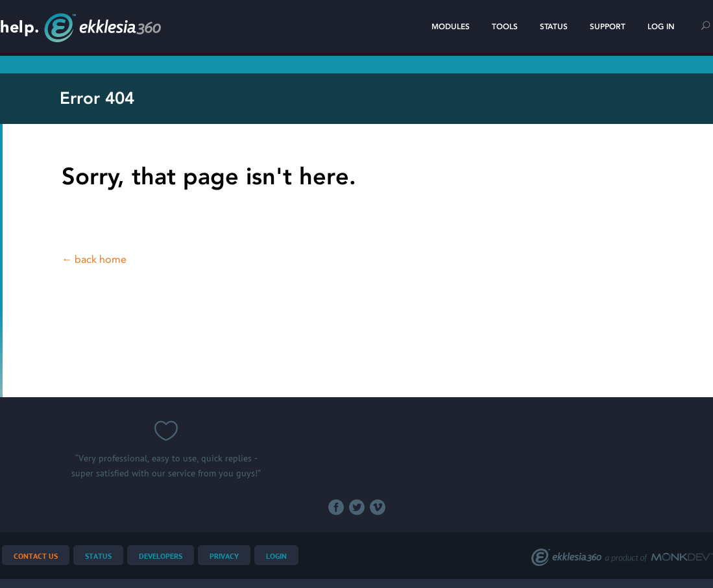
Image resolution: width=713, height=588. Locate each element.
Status (554, 27)
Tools (505, 27)
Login (276, 557)
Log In (661, 27)
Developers (161, 557)
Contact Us (36, 557)
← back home (94, 259)
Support (608, 27)
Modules (451, 27)
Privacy (224, 557)
